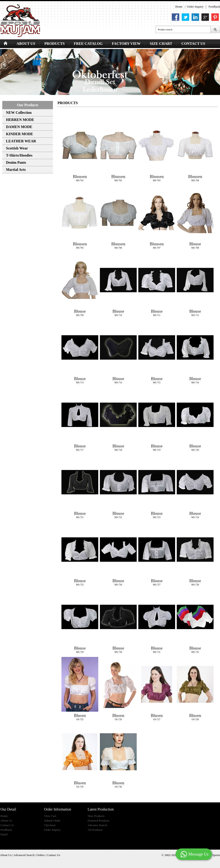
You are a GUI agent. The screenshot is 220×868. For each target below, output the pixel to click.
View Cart (50, 816)
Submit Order (52, 821)
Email (4, 834)
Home (179, 7)
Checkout (50, 825)
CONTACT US (193, 44)
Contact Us (7, 825)
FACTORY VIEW (126, 44)
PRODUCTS (55, 44)
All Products (95, 830)
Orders (41, 855)
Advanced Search (24, 855)
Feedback (214, 7)
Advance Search (97, 825)
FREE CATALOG (88, 44)
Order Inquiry (195, 7)
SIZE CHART (161, 44)
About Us (6, 821)
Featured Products (98, 821)
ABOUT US (26, 44)
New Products (96, 816)
